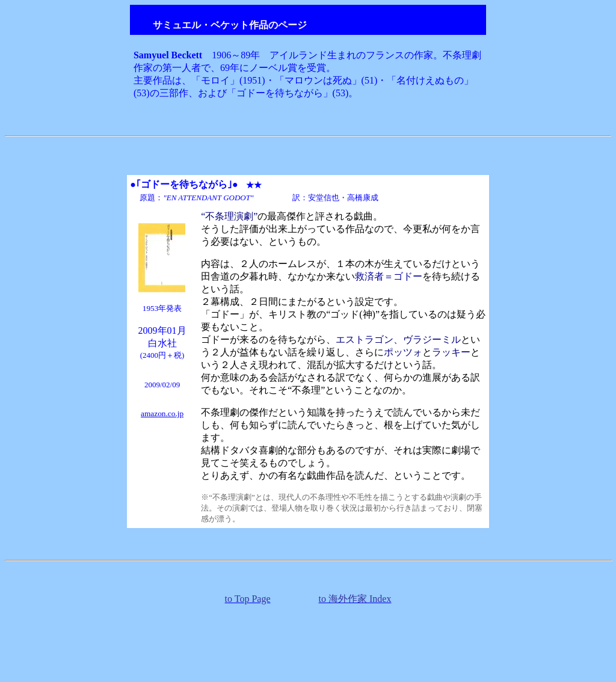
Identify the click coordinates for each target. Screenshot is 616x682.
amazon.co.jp (162, 413)
